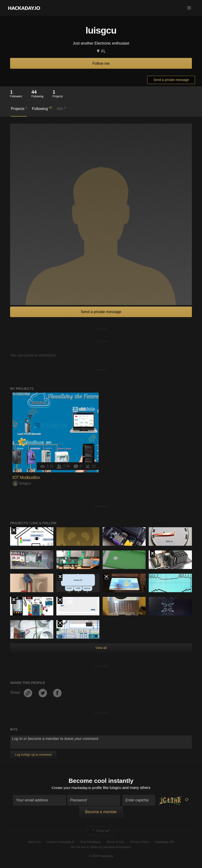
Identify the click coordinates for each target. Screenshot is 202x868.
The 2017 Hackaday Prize (60, 600)
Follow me (101, 63)
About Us (34, 842)
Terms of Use (115, 842)
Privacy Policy (140, 842)
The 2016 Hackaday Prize (106, 577)
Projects (19, 108)
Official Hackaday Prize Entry (14, 531)
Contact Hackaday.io (60, 842)
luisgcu (22, 483)
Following (42, 108)
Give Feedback (90, 842)
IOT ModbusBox (26, 478)
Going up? (101, 831)
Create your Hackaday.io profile (77, 788)
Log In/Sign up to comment (33, 755)
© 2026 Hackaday (101, 856)
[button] (189, 8)
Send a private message (171, 80)
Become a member (101, 812)
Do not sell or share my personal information (101, 847)
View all (101, 648)
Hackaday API (164, 842)
